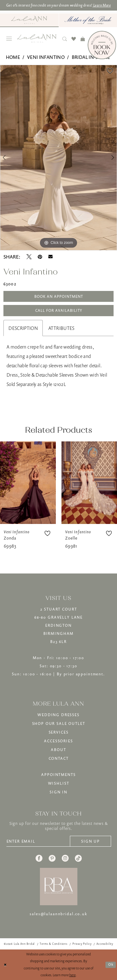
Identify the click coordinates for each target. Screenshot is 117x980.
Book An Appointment (59, 296)
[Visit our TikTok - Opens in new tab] (78, 858)
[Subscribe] (90, 841)
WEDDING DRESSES (58, 715)
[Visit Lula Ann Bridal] (29, 20)
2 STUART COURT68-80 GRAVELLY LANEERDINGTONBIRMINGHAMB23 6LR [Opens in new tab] (58, 625)
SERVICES (59, 732)
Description (23, 328)
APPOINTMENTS (58, 775)
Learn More (102, 5)
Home (13, 57)
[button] (9, 39)
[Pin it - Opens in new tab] (40, 257)
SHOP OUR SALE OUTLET (59, 723)
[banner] (37, 38)
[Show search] (65, 39)
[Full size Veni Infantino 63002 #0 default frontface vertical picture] (58, 158)
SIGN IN (58, 792)
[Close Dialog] (5, 965)
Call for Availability (59, 310)
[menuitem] (29, 20)
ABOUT (58, 750)
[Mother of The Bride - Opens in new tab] (88, 20)
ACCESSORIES (58, 741)
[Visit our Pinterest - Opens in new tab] (52, 858)
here (72, 975)
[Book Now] (102, 45)
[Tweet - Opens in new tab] (29, 257)
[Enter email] (38, 841)
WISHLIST (59, 783)
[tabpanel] (58, 158)
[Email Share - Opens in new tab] (51, 257)
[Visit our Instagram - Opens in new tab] (65, 858)
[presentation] (28, 483)
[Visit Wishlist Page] (74, 39)
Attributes (61, 328)
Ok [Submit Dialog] (111, 965)
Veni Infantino (46, 57)
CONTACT (59, 758)
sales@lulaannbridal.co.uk (58, 914)
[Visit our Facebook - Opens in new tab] (39, 858)
